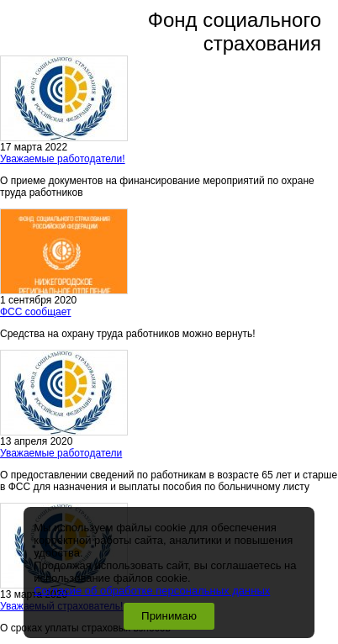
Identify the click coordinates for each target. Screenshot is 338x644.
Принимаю (169, 616)
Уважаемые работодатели (61, 453)
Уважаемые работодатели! (63, 159)
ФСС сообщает (35, 312)
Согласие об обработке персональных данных (152, 591)
